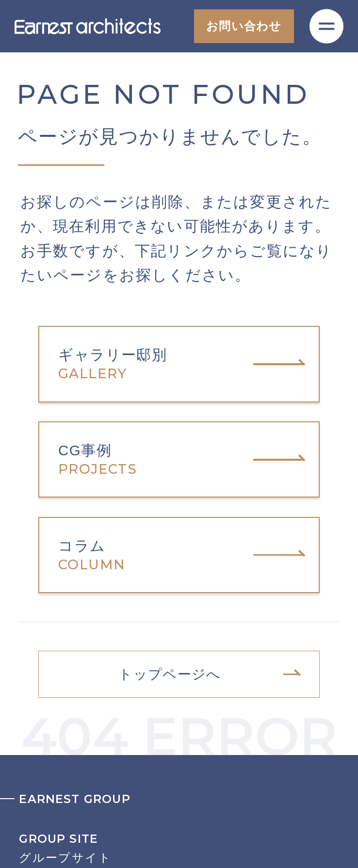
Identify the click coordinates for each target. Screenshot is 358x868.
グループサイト (179, 848)
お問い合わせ (244, 26)
